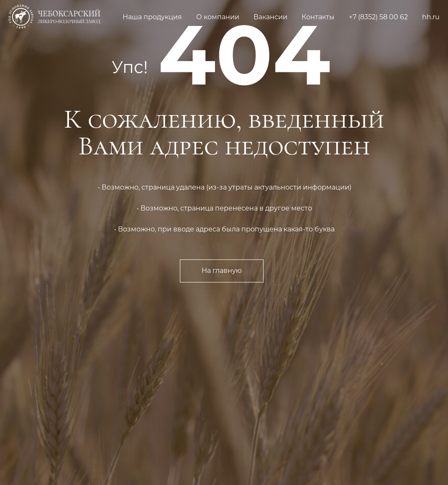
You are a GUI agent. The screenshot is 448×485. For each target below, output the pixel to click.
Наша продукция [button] (152, 17)
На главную (222, 271)
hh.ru (431, 17)
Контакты (318, 17)
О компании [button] (218, 17)
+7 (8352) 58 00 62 (378, 17)
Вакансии (270, 17)
